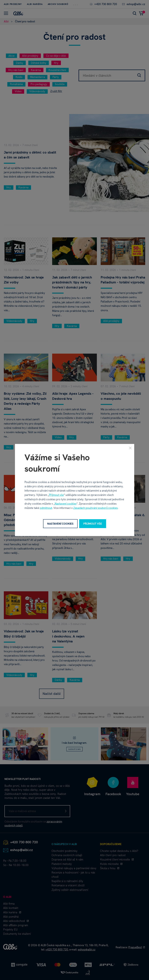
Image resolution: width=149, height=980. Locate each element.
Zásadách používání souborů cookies (95, 508)
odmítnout (46, 508)
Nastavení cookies (66, 504)
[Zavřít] (130, 448)
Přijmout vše (56, 495)
